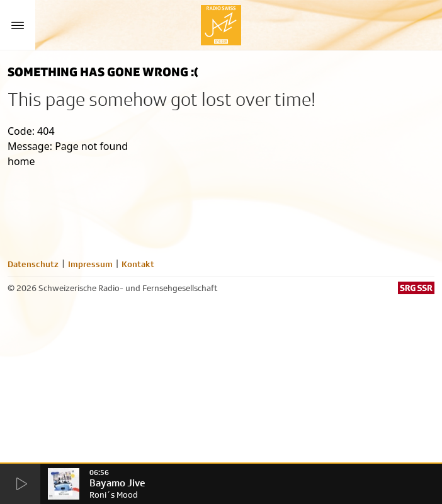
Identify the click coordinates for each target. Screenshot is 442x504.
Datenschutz (33, 264)
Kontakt (138, 264)
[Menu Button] (18, 25)
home (21, 161)
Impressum (90, 264)
